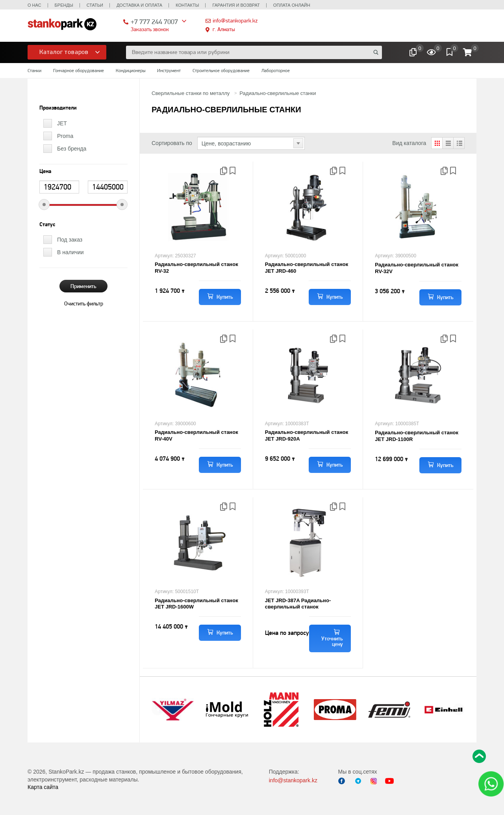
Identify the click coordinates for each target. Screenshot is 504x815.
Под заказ (70, 240)
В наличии (70, 252)
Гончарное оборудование (79, 71)
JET (62, 123)
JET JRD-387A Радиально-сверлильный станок (298, 604)
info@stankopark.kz (235, 20)
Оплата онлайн (292, 5)
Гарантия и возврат (236, 5)
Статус (47, 225)
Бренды (64, 5)
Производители (58, 108)
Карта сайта (43, 787)
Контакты (187, 5)
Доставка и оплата (139, 5)
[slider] (44, 205)
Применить (83, 286)
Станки (34, 71)
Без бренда (72, 149)
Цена (45, 171)
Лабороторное (276, 71)
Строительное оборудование (221, 71)
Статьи (95, 5)
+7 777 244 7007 (154, 21)
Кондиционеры (131, 71)
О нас (34, 5)
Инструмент (169, 71)
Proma (65, 136)
